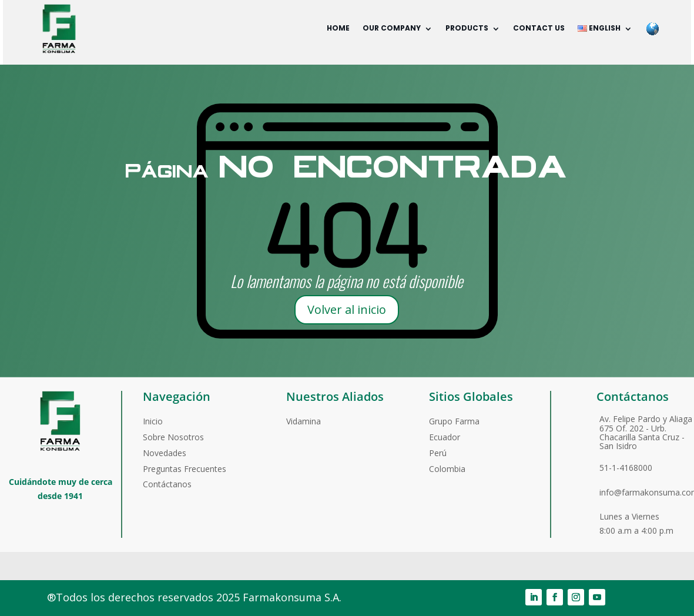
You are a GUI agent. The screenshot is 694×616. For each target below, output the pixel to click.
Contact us (539, 28)
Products (467, 28)
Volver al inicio (347, 309)
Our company (392, 28)
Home (338, 28)
